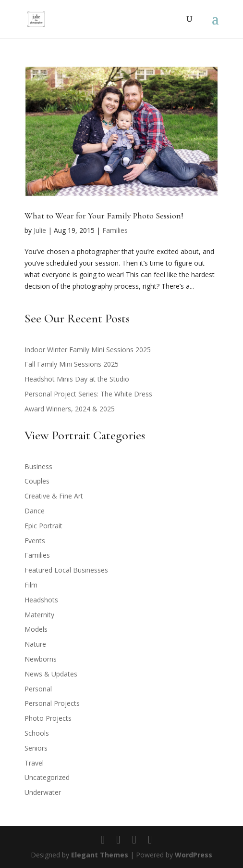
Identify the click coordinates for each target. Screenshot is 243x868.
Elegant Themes (100, 855)
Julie (40, 230)
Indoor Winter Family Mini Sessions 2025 (88, 350)
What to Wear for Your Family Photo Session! (104, 216)
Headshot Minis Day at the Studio (77, 379)
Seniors (36, 748)
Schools (37, 733)
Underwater (43, 792)
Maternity (39, 615)
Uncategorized (47, 777)
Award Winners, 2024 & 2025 (70, 409)
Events (35, 541)
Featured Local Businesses (66, 570)
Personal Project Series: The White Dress (88, 394)
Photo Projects (48, 718)
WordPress (194, 855)
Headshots (41, 600)
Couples (37, 481)
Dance (35, 511)
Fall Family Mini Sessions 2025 (72, 364)
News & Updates (51, 674)
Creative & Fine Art (54, 496)
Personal (38, 689)
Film (31, 585)
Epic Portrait (43, 526)
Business (38, 466)
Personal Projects (52, 703)
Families (115, 230)
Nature (35, 644)
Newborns (41, 659)
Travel (34, 763)
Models (36, 629)
